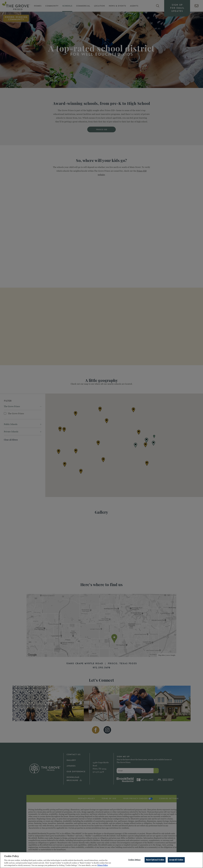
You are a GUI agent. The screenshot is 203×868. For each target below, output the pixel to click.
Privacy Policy (103, 865)
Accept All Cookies (176, 860)
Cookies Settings (134, 860)
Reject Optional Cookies (155, 860)
